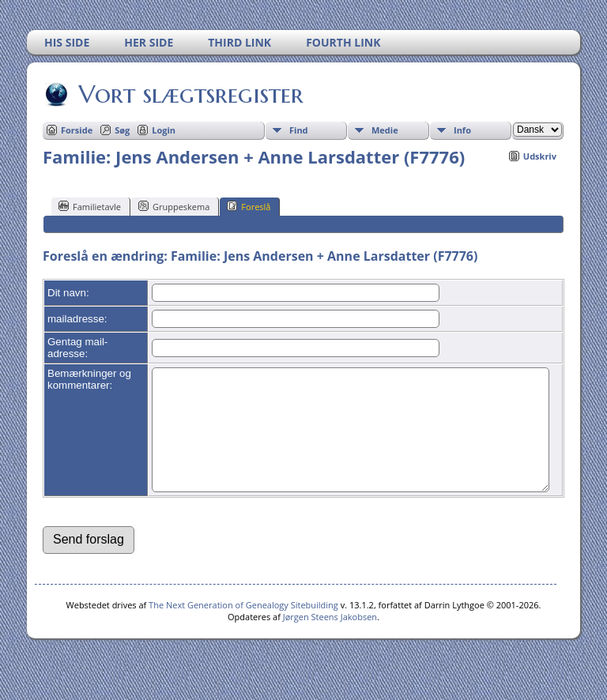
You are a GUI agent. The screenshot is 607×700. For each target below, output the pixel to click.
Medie (385, 130)
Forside (77, 130)
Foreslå (249, 206)
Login (164, 130)
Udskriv (540, 156)
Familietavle (90, 206)
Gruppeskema (174, 206)
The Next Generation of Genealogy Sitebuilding (243, 628)
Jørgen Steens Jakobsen (330, 640)
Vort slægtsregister (190, 94)
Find (299, 130)
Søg (122, 130)
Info (462, 130)
